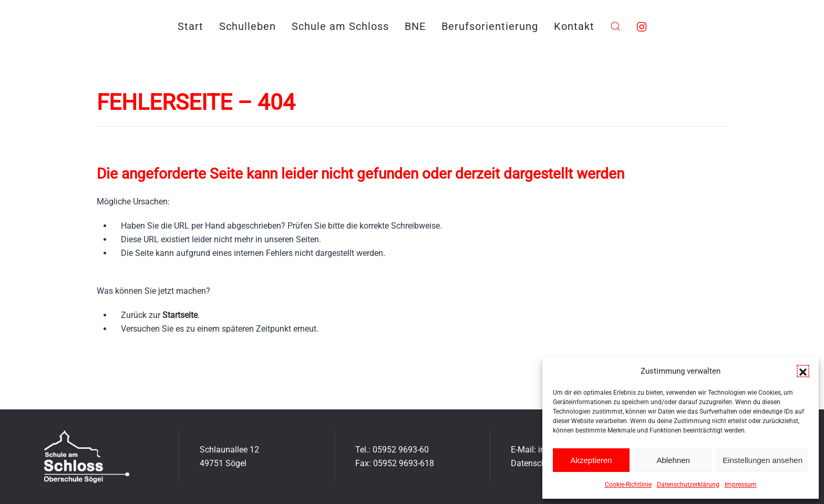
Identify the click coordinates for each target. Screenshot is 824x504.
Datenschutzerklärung (688, 485)
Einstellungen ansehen (763, 460)
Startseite (180, 315)
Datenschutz (534, 463)
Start (190, 26)
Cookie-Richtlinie (628, 485)
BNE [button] (415, 26)
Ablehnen (673, 460)
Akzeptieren (591, 460)
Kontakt (574, 26)
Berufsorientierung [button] (490, 26)
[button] (803, 371)
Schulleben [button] (248, 26)
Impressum (741, 485)
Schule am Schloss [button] (340, 26)
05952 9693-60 (401, 450)
